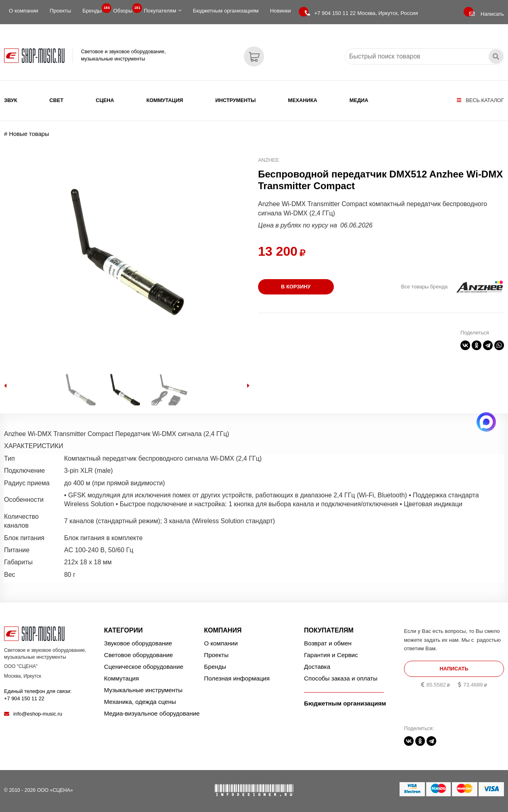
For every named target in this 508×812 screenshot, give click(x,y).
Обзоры (125, 9)
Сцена (105, 100)
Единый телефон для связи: (38, 695)
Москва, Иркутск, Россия (361, 13)
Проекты (60, 11)
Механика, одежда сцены (140, 702)
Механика (302, 100)
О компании (24, 11)
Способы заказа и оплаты (341, 678)
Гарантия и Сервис (331, 655)
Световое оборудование (138, 655)
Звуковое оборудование (138, 643)
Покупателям (163, 11)
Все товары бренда (424, 287)
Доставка (317, 667)
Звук (11, 100)
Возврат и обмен (328, 643)
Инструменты (235, 100)
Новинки (281, 11)
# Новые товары (27, 134)
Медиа (359, 100)
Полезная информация (237, 678)
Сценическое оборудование (144, 667)
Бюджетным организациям (226, 11)
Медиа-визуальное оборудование (152, 713)
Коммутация (165, 100)
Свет (57, 100)
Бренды (95, 9)
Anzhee (269, 160)
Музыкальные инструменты (143, 690)
